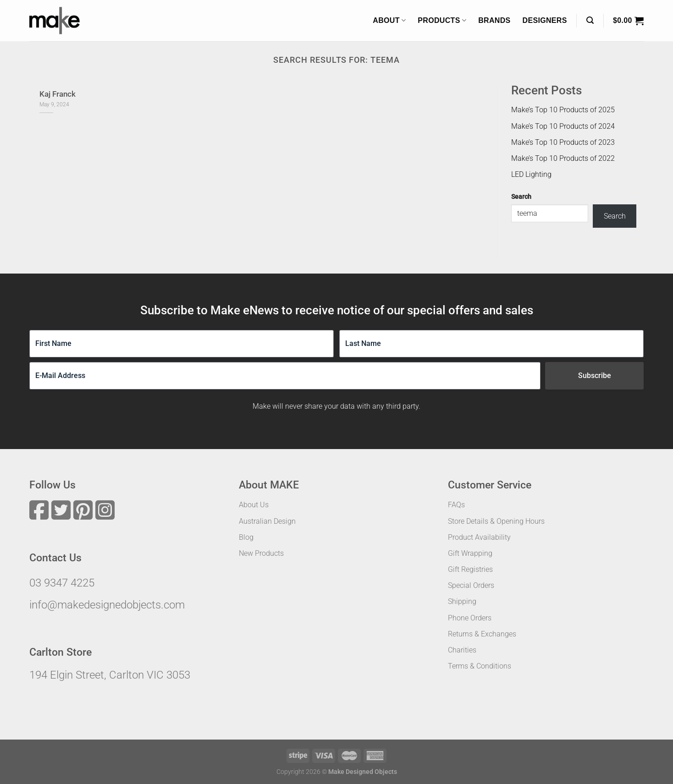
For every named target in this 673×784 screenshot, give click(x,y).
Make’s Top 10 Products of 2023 (563, 142)
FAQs (456, 505)
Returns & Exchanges (482, 634)
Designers (545, 20)
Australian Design (267, 521)
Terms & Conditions (480, 666)
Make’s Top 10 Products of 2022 (563, 158)
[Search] (590, 20)
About (389, 20)
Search (521, 197)
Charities (462, 650)
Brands (494, 20)
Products (442, 20)
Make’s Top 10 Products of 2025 (563, 110)
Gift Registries (470, 569)
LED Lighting (531, 174)
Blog (246, 537)
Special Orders (471, 585)
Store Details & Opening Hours (496, 521)
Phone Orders (470, 618)
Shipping (462, 601)
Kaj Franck (58, 94)
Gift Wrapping (470, 553)
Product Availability (479, 537)
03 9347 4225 (62, 583)
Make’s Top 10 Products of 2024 (563, 126)
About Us (254, 505)
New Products (261, 553)
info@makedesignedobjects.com (107, 605)
